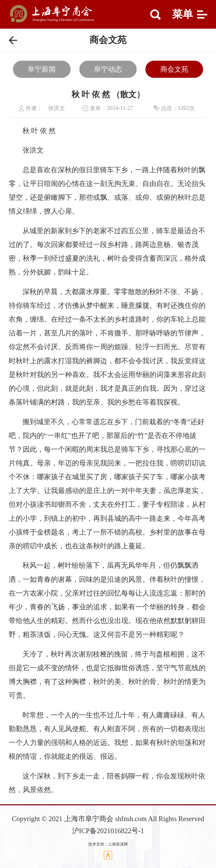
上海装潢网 (118, 844)
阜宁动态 (108, 69)
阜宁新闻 (42, 69)
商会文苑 (174, 69)
